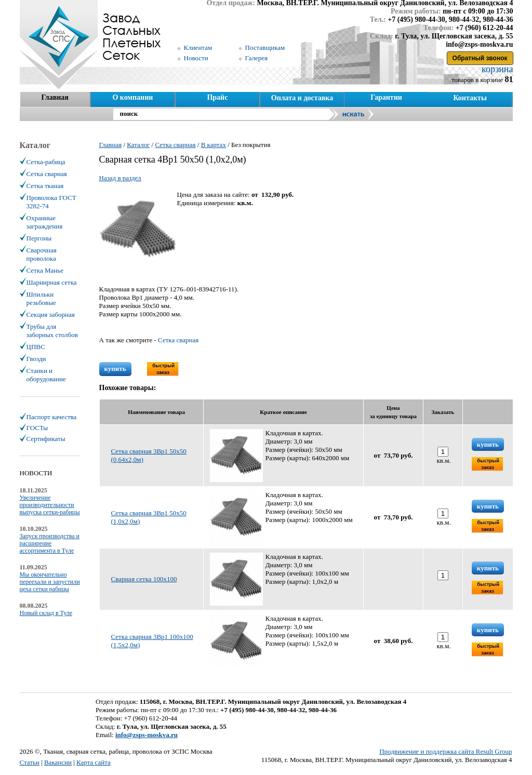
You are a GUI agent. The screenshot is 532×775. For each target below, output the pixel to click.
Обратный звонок (480, 58)
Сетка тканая (45, 186)
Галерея (257, 58)
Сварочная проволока (42, 254)
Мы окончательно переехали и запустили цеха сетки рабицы (50, 582)
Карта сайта (94, 762)
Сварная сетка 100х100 (144, 579)
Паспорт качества (52, 417)
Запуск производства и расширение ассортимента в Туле (50, 543)
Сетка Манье (45, 270)
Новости (196, 58)
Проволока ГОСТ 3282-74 (51, 202)
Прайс (217, 97)
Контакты (470, 98)
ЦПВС (36, 347)
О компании (132, 97)
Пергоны (39, 238)
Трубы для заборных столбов (52, 331)
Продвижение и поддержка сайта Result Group (445, 751)
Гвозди (36, 359)
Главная (55, 97)
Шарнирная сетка (52, 282)
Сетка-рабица (46, 162)
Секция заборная (51, 315)
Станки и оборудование (46, 375)
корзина (496, 69)
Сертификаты (46, 439)
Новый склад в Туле (46, 613)
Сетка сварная (178, 340)
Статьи (30, 762)
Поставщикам (265, 48)
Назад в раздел (120, 178)
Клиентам (198, 48)
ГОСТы (37, 428)
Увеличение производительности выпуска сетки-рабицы (50, 505)
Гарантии (386, 97)
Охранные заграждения (45, 222)
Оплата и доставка (302, 98)
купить (115, 369)
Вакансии (58, 762)
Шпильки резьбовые (41, 298)
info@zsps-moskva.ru (147, 735)
